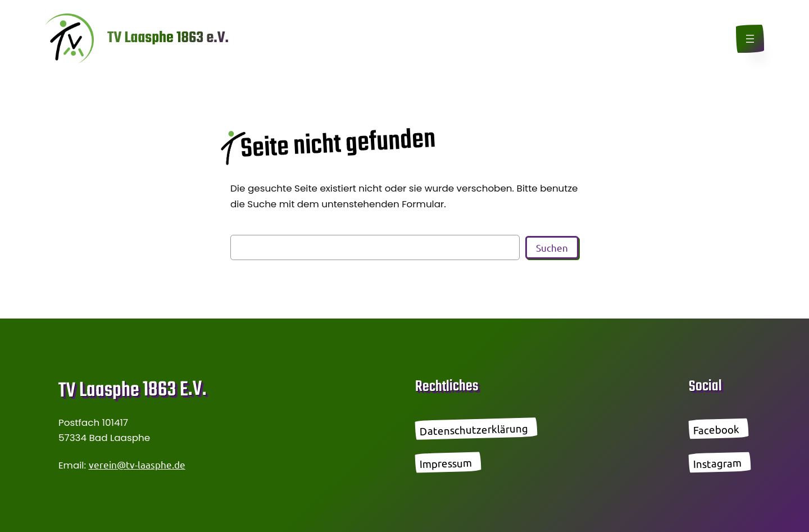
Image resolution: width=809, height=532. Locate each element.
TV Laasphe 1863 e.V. (168, 38)
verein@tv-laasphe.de (137, 464)
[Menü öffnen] (750, 39)
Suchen (552, 247)
